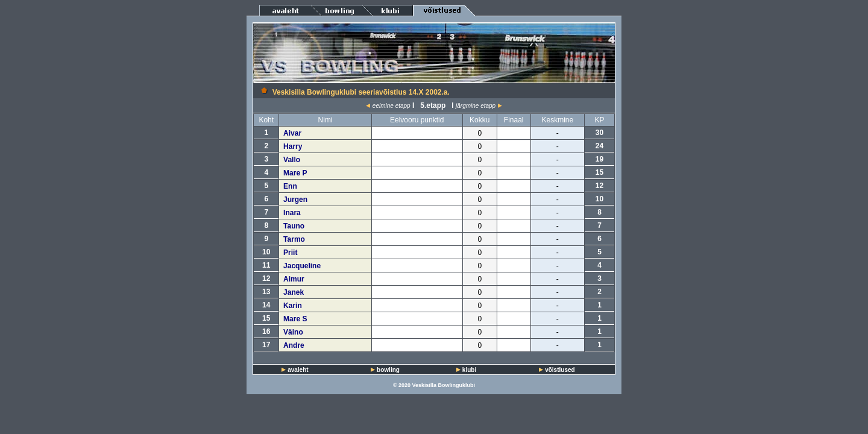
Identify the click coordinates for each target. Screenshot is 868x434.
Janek (294, 292)
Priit (290, 253)
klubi (469, 370)
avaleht (298, 370)
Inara (292, 213)
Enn (290, 186)
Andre (294, 345)
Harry (293, 146)
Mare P (295, 173)
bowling (388, 370)
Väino (293, 332)
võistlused (560, 370)
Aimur (294, 279)
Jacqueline (302, 266)
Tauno (294, 226)
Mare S (295, 319)
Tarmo (294, 239)
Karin (293, 306)
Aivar (292, 133)
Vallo (292, 160)
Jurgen (295, 200)
